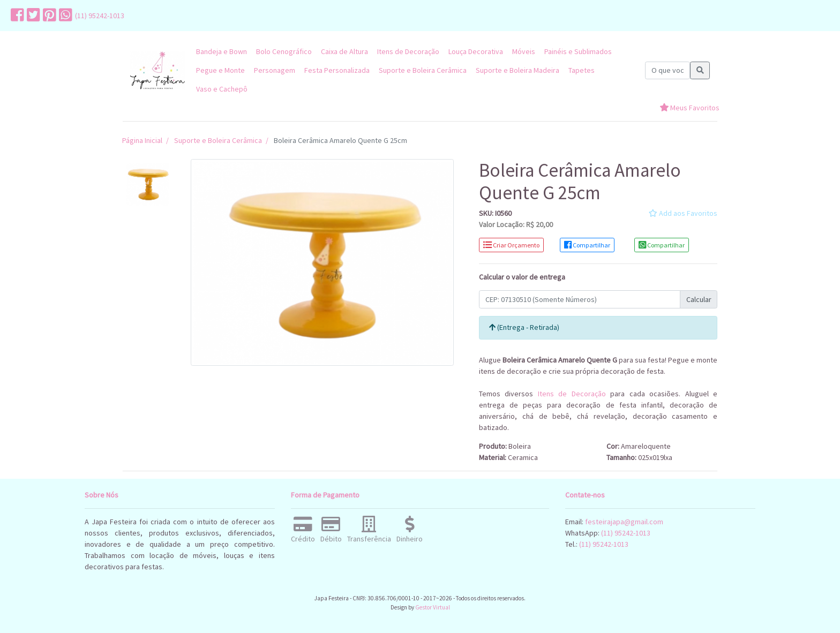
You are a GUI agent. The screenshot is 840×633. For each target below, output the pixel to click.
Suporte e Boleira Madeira (517, 70)
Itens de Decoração (408, 51)
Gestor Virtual (433, 607)
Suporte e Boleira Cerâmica (423, 70)
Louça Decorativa (476, 51)
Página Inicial (142, 140)
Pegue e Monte (220, 70)
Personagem (275, 70)
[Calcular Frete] (580, 299)
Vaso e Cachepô (222, 89)
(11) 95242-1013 (100, 16)
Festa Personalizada (337, 70)
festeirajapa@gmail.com (624, 522)
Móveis (524, 51)
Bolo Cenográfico (284, 51)
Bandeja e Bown (222, 51)
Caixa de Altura (344, 51)
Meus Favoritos (689, 108)
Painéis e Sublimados (578, 51)
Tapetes (582, 70)
